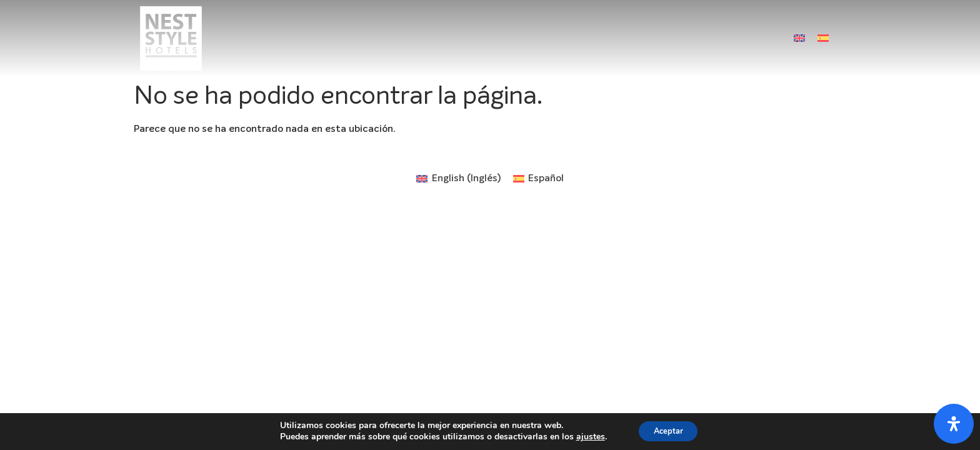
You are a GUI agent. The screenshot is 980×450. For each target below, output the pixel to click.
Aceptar (668, 430)
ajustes (586, 436)
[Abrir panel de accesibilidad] (954, 424)
